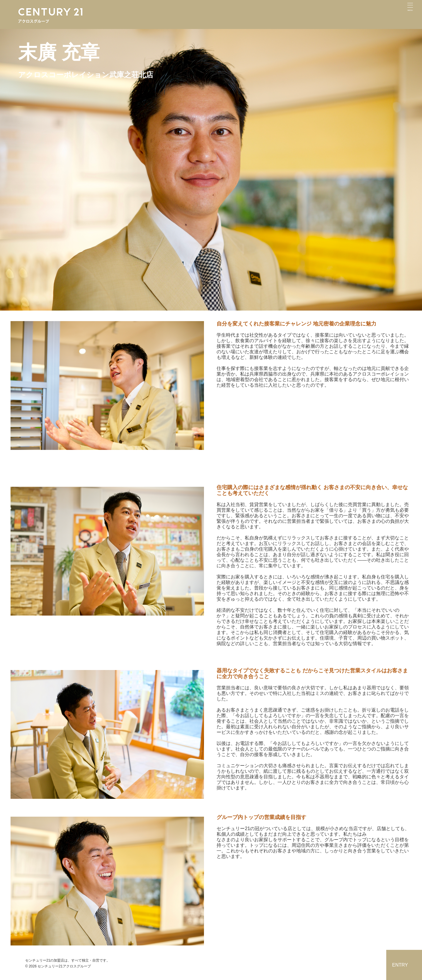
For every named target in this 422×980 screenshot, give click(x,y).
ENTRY (400, 965)
